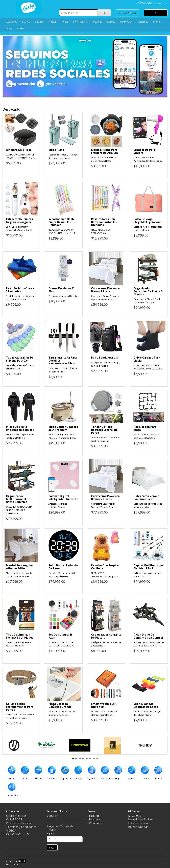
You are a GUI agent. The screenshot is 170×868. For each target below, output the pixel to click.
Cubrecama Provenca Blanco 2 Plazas (105, 498)
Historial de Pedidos (141, 819)
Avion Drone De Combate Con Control (148, 636)
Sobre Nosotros (16, 816)
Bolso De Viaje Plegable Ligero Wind (148, 221)
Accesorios (11, 22)
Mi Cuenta (135, 816)
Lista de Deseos (138, 823)
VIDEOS (11, 831)
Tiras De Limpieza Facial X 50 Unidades (20, 636)
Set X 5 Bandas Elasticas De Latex (146, 705)
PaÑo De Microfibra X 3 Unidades (20, 290)
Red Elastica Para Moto (145, 428)
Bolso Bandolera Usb (105, 358)
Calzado (39, 22)
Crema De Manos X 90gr (61, 290)
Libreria (111, 22)
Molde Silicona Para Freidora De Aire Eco (104, 151)
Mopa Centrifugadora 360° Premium (63, 428)
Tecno (9, 28)
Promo (157, 22)
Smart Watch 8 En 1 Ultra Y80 (104, 705)
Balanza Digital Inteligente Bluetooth (63, 498)
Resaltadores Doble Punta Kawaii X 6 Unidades (62, 222)
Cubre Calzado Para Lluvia (147, 359)
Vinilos (21, 28)
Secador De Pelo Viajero (144, 151)
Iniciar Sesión (128, 13)
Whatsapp (95, 823)
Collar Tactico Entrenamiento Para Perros (20, 707)
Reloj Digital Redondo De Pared (63, 567)
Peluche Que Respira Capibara (105, 567)
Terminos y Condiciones (21, 827)
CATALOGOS (14, 819)
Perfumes (143, 22)
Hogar (65, 22)
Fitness (53, 22)
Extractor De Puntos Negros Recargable (19, 221)
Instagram (95, 819)
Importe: (51, 834)
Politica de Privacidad (19, 823)
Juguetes (97, 22)
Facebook (94, 816)
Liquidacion (126, 22)
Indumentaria (80, 22)
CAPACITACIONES (17, 834)
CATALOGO (144, 3)
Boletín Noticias (138, 827)
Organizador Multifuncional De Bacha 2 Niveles (18, 499)
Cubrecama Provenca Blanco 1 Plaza (105, 290)
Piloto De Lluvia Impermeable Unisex (20, 428)
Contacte (52, 816)
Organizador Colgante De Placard (106, 636)
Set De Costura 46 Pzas (60, 636)
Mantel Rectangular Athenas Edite (20, 567)
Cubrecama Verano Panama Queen (146, 498)
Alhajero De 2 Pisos (19, 150)
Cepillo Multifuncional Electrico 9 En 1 (149, 567)
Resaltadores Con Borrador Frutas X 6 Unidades (104, 222)
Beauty (26, 22)
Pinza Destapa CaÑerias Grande (60, 705)
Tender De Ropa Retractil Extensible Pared (104, 430)
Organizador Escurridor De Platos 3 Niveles (148, 291)
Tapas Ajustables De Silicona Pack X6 (20, 359)
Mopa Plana (56, 150)
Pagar (52, 848)
